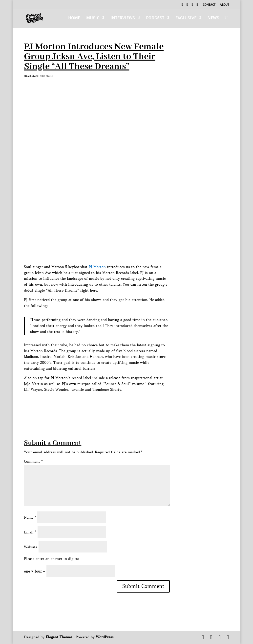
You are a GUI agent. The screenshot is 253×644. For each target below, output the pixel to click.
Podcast (155, 19)
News (213, 19)
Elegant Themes (59, 637)
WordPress (105, 637)
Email (30, 532)
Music (93, 19)
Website (31, 547)
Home (74, 19)
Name (30, 517)
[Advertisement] (114, 404)
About (224, 5)
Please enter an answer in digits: (51, 559)
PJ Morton (97, 267)
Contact (209, 5)
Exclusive (186, 19)
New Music (46, 76)
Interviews (123, 19)
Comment (33, 461)
